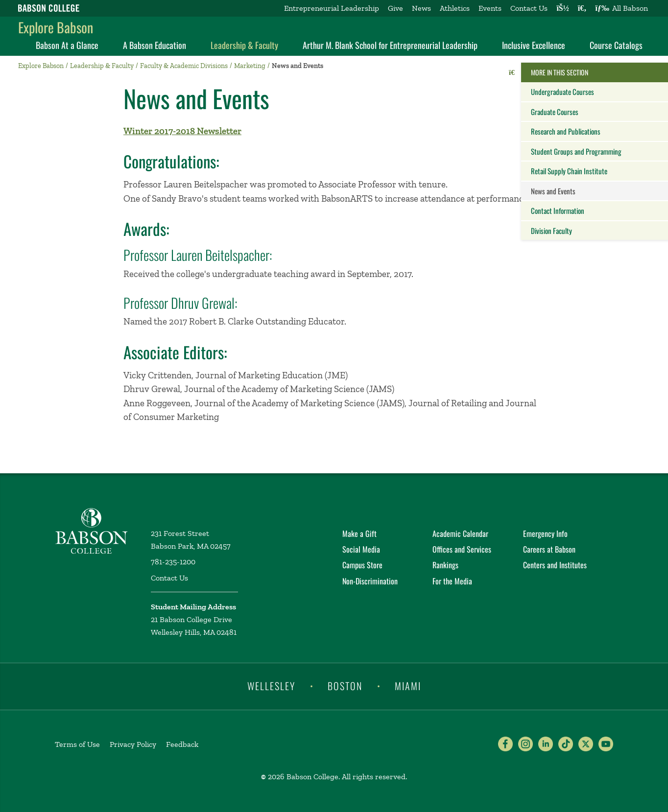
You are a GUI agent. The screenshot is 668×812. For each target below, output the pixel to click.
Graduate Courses (555, 112)
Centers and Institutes (555, 565)
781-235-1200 (173, 562)
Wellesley (271, 686)
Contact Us (529, 8)
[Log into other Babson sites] (562, 8)
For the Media (452, 581)
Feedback (182, 744)
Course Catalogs (616, 45)
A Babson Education (155, 45)
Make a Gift (359, 534)
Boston (345, 686)
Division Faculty (551, 231)
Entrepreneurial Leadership (332, 8)
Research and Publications (566, 131)
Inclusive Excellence (534, 45)
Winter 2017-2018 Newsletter (182, 131)
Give (395, 8)
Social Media (361, 549)
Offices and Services (462, 549)
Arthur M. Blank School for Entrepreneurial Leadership (390, 45)
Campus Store (362, 565)
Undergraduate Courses (562, 92)
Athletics (455, 8)
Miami (408, 686)
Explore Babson (56, 27)
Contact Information (558, 210)
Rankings (445, 565)
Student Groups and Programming (576, 151)
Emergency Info (545, 534)
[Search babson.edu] (582, 8)
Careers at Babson (549, 549)
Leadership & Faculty (244, 45)
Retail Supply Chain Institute (569, 171)
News (421, 8)
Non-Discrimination (370, 581)
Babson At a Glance (67, 45)
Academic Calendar (460, 534)
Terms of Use (77, 744)
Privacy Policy (133, 744)
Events (490, 8)
